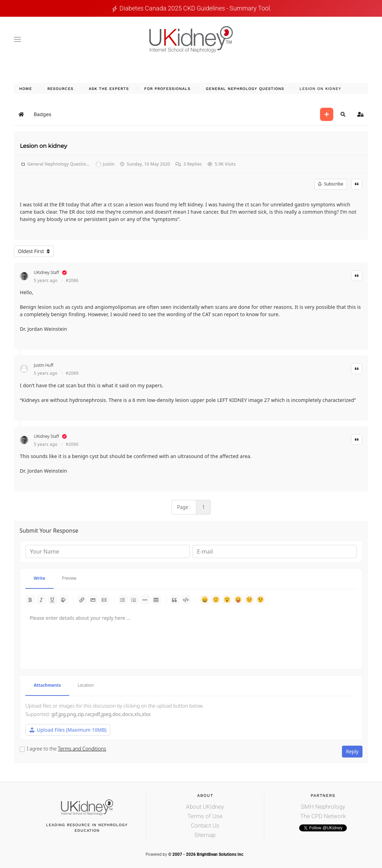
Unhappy (249, 600)
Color (64, 600)
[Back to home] (191, 39)
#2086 (72, 281)
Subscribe (330, 184)
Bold (30, 600)
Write (40, 578)
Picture (93, 600)
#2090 (72, 444)
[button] (17, 39)
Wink (260, 600)
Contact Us (205, 825)
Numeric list (134, 600)
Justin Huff (44, 365)
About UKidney (205, 807)
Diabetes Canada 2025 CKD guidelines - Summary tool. (195, 8)
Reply (352, 751)
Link (82, 600)
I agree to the (67, 749)
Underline (53, 600)
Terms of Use (205, 816)
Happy (204, 600)
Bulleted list (123, 600)
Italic (41, 600)
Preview (69, 578)
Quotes (175, 600)
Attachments (47, 685)
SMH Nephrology (323, 807)
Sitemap (205, 835)
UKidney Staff (46, 272)
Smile (216, 600)
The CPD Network (323, 816)
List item (145, 600)
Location (86, 685)
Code (186, 600)
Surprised (227, 600)
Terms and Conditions (82, 749)
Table (156, 600)
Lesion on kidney (44, 146)
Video (104, 600)
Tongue (238, 600)
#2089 (72, 373)
